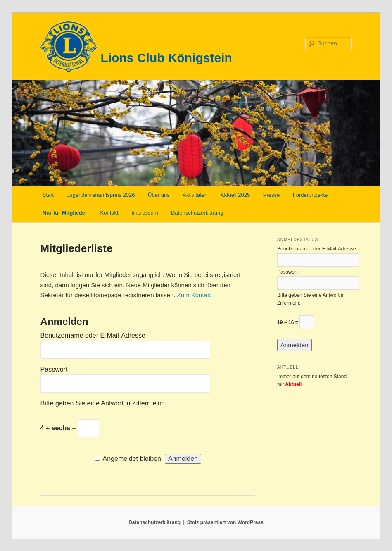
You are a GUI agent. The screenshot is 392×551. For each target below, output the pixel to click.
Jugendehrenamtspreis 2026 (101, 195)
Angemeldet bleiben (132, 459)
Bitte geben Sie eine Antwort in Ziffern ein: (102, 403)
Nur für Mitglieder (65, 213)
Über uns (159, 195)
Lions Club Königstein (166, 58)
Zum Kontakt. (196, 295)
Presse (271, 195)
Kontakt (109, 213)
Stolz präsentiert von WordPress (225, 522)
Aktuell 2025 (235, 195)
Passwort (54, 369)
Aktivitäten (195, 195)
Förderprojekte (310, 195)
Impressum (145, 213)
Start (48, 195)
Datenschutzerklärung (197, 213)
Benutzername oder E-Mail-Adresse (93, 335)
